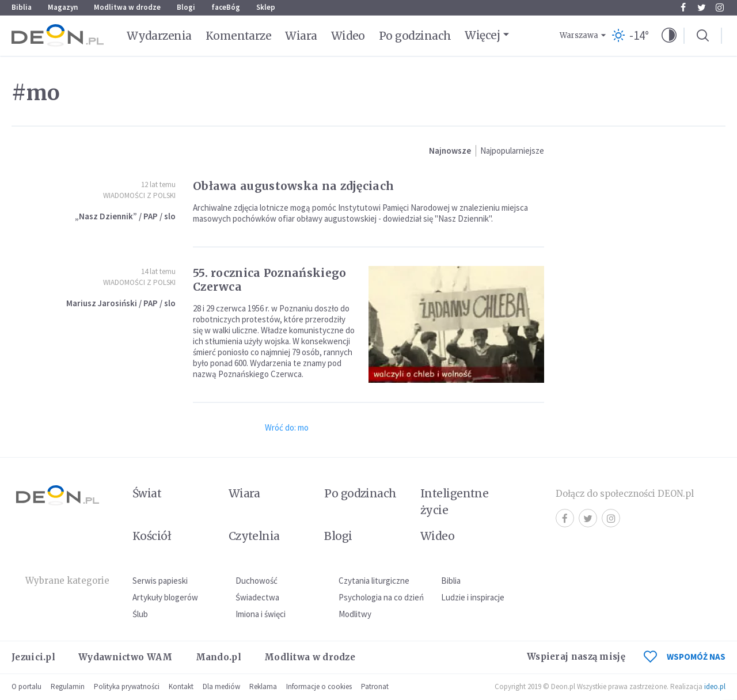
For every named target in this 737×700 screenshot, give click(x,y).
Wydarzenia (159, 36)
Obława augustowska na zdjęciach (293, 186)
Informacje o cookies (319, 686)
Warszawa (579, 35)
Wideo (348, 36)
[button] (669, 36)
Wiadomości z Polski (139, 195)
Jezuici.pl (33, 657)
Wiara (301, 36)
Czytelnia (254, 536)
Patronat (375, 686)
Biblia (22, 7)
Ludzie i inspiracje (473, 597)
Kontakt (181, 686)
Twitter (702, 7)
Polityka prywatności (127, 686)
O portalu (26, 686)
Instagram (720, 7)
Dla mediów (221, 686)
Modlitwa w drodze (127, 7)
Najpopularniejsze (512, 151)
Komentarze (239, 36)
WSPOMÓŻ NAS (685, 657)
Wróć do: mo (287, 427)
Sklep (266, 7)
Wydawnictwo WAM (126, 657)
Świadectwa (257, 597)
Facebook (683, 7)
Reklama (263, 686)
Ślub (140, 614)
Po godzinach (415, 36)
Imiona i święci (261, 614)
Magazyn (63, 7)
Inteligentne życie (455, 502)
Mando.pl (219, 657)
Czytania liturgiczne (374, 581)
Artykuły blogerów (165, 597)
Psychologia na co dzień (381, 597)
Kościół (152, 536)
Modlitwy (355, 614)
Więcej (482, 35)
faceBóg (226, 7)
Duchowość (257, 581)
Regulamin (68, 686)
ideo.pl (715, 686)
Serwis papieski (160, 581)
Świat (147, 493)
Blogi (186, 7)
